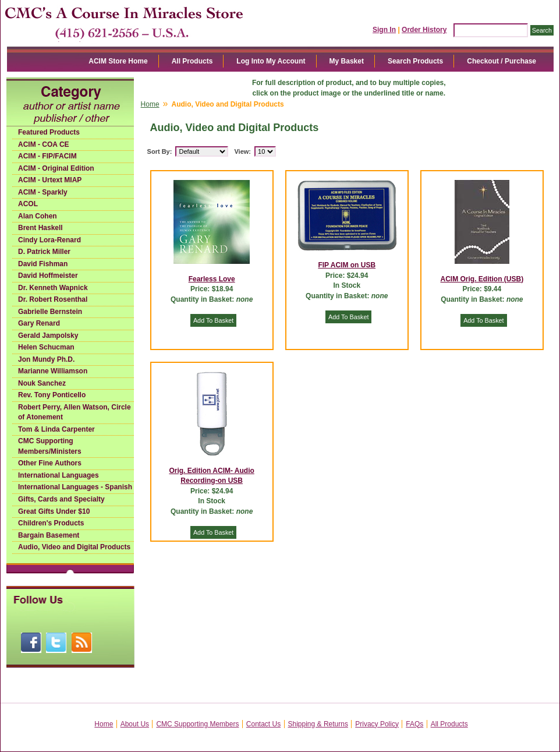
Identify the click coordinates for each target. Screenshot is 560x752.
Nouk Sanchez (42, 383)
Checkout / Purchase (501, 61)
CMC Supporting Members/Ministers (50, 446)
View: (242, 151)
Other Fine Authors (50, 463)
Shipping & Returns (318, 724)
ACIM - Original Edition (56, 168)
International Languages (59, 475)
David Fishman (43, 264)
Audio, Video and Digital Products (74, 547)
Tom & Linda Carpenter (56, 429)
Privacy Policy (377, 724)
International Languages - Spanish (75, 487)
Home (150, 104)
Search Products (415, 61)
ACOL (28, 204)
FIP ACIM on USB (347, 265)
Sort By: (160, 151)
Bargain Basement (49, 535)
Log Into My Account (271, 61)
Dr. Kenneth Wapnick (53, 288)
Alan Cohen (38, 216)
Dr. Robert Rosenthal (53, 299)
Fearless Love (212, 279)
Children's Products (51, 523)
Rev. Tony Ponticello (52, 395)
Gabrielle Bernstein (50, 312)
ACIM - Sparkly (43, 192)
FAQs (414, 724)
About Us (135, 724)
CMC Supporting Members (197, 724)
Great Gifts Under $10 (54, 511)
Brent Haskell (40, 228)
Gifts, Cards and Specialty (61, 499)
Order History (424, 30)
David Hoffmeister (48, 276)
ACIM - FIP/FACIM (47, 156)
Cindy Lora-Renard (49, 240)
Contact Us (263, 724)
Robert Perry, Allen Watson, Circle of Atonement (75, 412)
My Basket (347, 61)
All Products (192, 61)
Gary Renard (39, 323)
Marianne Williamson (53, 371)
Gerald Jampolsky (48, 336)
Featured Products (49, 132)
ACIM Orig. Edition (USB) (482, 279)
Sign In (384, 30)
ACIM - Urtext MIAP (50, 180)
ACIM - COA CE (44, 144)
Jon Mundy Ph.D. (46, 359)
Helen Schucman (46, 347)
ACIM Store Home (118, 61)
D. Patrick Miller (44, 252)
